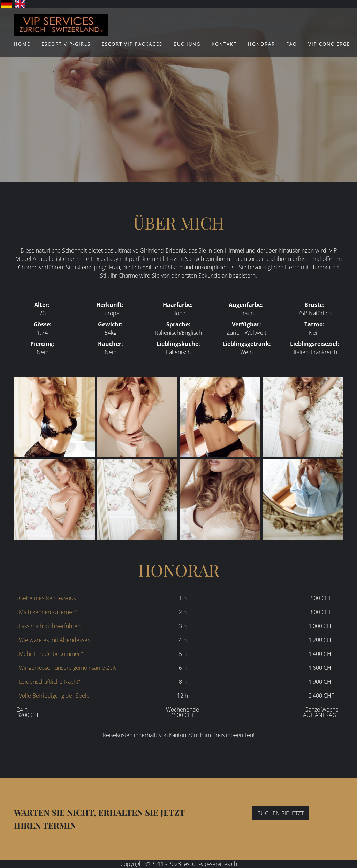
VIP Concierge (329, 44)
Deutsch (7, 4)
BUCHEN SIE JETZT (280, 813)
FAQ (292, 44)
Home (22, 44)
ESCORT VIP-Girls (66, 44)
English (20, 4)
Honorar (261, 44)
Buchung (187, 44)
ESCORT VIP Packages (132, 44)
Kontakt (224, 44)
